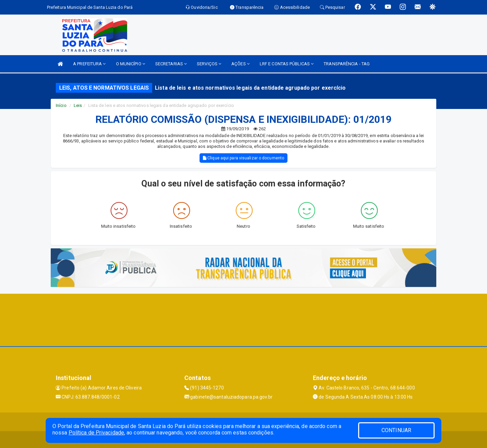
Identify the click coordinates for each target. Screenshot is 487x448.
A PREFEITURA (89, 64)
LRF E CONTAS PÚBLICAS (287, 64)
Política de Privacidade (96, 433)
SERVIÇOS (209, 64)
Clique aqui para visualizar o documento (243, 158)
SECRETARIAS (171, 64)
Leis (78, 105)
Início (61, 105)
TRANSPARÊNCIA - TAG (347, 64)
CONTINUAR (396, 430)
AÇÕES (240, 64)
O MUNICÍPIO (131, 64)
